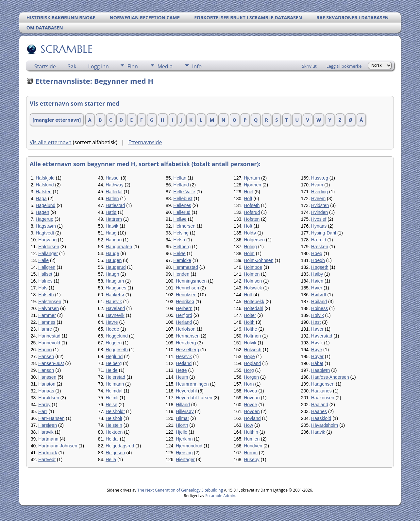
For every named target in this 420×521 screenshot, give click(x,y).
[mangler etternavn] (57, 120)
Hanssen (47, 377)
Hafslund (45, 185)
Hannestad (49, 336)
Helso (179, 240)
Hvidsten (320, 205)
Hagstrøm (46, 226)
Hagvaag (47, 240)
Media (165, 66)
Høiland (319, 302)
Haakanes (321, 391)
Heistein (114, 425)
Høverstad (322, 336)
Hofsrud (252, 212)
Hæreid (319, 240)
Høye (317, 350)
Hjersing (184, 453)
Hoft (248, 226)
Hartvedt (47, 460)
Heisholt (114, 418)
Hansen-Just (51, 363)
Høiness (319, 308)
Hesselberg (187, 350)
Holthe (250, 329)
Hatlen (112, 199)
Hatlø (111, 212)
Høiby (317, 274)
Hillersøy (185, 411)
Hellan (180, 178)
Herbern (184, 308)
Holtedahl (253, 308)
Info (197, 66)
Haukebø (115, 295)
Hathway (114, 185)
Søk (72, 66)
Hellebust (183, 199)
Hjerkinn (184, 439)
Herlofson (186, 329)
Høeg (317, 253)
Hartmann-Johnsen (58, 446)
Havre (112, 322)
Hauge (112, 253)
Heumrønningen (192, 384)
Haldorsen (49, 247)
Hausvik (114, 302)
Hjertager (185, 460)
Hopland (252, 363)
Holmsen (253, 281)
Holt (248, 295)
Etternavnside (145, 142)
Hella (111, 460)
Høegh (318, 260)
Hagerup (44, 219)
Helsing (181, 233)
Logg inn (99, 66)
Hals (43, 288)
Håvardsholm (325, 425)
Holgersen (254, 240)
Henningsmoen (191, 281)
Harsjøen (48, 425)
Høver (317, 329)
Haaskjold (321, 418)
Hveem (318, 199)
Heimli (112, 398)
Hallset (45, 274)
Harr (43, 411)
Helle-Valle (184, 192)
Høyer (317, 356)
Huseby (252, 460)
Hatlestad (115, 205)
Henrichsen (187, 288)
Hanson (46, 370)
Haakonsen (323, 398)
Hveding (319, 192)
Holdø (250, 233)
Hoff (248, 199)
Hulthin (251, 432)
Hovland (252, 418)
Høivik (318, 315)
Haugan (114, 240)
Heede (112, 329)
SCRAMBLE (66, 49)
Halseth (46, 295)
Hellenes (182, 205)
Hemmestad (185, 267)
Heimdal (114, 391)
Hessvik (184, 356)
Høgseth (320, 267)
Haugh (112, 274)
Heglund (114, 356)
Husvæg (320, 178)
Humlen (252, 439)
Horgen (251, 377)
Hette (181, 370)
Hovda (250, 391)
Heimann (115, 384)
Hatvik (112, 226)
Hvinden (319, 212)
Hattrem (114, 219)
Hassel (113, 178)
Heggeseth (117, 350)
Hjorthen (252, 185)
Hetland (184, 363)
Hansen (46, 356)
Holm (249, 253)
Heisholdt (115, 411)
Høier (317, 288)
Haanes (319, 411)
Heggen (114, 343)
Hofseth (252, 205)
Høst (316, 322)
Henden (181, 274)
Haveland (115, 308)
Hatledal (114, 192)
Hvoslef (319, 219)
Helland (181, 185)
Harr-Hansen (51, 418)
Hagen (42, 212)
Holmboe (253, 267)
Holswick (253, 288)
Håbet (317, 363)
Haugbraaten (119, 247)
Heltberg (182, 247)
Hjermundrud (189, 446)
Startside (45, 66)
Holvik (250, 343)
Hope (249, 356)
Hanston (47, 384)
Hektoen (114, 432)
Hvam (317, 185)
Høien (317, 281)
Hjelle (182, 432)
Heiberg (114, 363)
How (248, 425)
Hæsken (320, 247)
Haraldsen (49, 398)
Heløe (179, 253)
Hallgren (47, 267)
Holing (250, 247)
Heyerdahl (186, 391)
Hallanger (48, 253)
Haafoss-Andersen (330, 377)
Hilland (183, 405)
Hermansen (188, 336)
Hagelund (45, 205)
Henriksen (186, 295)
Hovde (250, 405)
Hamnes (47, 322)
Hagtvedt (45, 233)
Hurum (251, 453)
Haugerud (116, 267)
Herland (184, 322)
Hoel (249, 192)
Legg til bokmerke (344, 66)
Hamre (45, 329)
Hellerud (182, 212)
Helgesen (115, 453)
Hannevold (49, 343)
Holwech (253, 350)
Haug (111, 233)
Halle (43, 260)
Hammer (47, 315)
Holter (250, 315)
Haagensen (323, 384)
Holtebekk (254, 302)
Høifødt (319, 295)
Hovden (252, 411)
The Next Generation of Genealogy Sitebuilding (180, 490)
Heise (111, 405)
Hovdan (252, 398)
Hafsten (43, 192)
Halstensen (50, 302)
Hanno (45, 350)
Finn (133, 66)
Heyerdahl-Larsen (194, 398)
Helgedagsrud (120, 446)
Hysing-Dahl (324, 233)
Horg (249, 370)
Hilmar (182, 418)
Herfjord (184, 315)
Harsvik (46, 432)
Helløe (180, 219)
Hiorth (182, 425)
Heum (182, 377)
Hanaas (46, 391)
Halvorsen (49, 308)
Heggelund (117, 336)
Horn (249, 384)
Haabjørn (321, 370)
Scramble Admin (220, 496)
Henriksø (185, 302)
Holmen (252, 274)
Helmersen (184, 226)
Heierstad (115, 377)
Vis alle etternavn (51, 142)
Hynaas (319, 226)
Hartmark (48, 453)
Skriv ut (309, 66)
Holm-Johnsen (259, 260)
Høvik (317, 343)
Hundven (253, 446)
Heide (112, 370)
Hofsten (252, 219)
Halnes (45, 281)
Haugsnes (116, 288)
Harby (44, 405)
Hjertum (252, 178)
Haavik (318, 432)
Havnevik (115, 315)
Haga (41, 199)
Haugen (114, 260)
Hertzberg (186, 343)
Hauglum (115, 281)
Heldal (112, 439)
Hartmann (48, 439)
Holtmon (252, 336)
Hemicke (182, 260)
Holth (249, 322)
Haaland (320, 405)
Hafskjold (45, 178)
